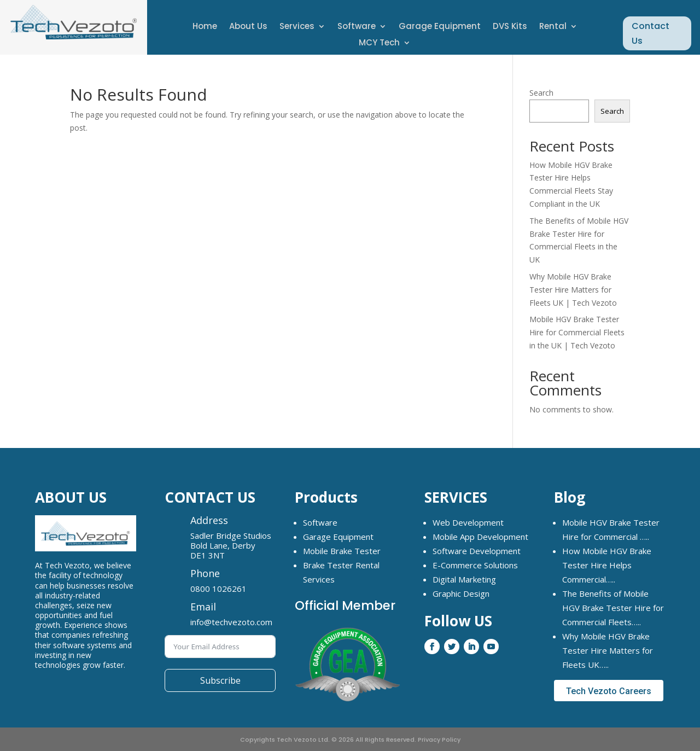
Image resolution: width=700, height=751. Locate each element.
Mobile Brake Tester (342, 551)
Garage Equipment (440, 27)
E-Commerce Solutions (475, 565)
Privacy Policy (439, 740)
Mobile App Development (480, 537)
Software (357, 27)
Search (541, 93)
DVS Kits (510, 27)
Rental (553, 27)
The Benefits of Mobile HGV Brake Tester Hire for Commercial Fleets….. (613, 608)
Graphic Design (461, 593)
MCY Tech (379, 43)
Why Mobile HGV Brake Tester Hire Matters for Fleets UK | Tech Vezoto (573, 290)
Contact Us (651, 33)
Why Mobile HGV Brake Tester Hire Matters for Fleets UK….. (608, 650)
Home (205, 27)
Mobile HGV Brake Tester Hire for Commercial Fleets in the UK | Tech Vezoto (577, 332)
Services (297, 27)
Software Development (477, 551)
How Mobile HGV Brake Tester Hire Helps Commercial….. (607, 565)
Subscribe (220, 680)
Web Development (468, 522)
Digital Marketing (464, 579)
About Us (248, 27)
